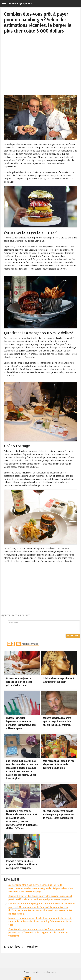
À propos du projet (32, 972)
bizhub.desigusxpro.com (20, 3)
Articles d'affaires (30, 644)
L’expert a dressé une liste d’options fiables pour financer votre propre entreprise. (22, 864)
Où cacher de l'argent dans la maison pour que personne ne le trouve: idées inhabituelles (58, 814)
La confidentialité (49, 972)
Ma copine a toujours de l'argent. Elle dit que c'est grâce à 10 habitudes (19, 682)
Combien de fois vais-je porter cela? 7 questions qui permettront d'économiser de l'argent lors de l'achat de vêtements (38, 932)
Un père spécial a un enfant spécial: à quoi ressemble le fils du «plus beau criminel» (57, 721)
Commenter (73, 636)
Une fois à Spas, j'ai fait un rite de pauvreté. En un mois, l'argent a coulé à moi (59, 764)
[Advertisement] (40, 52)
